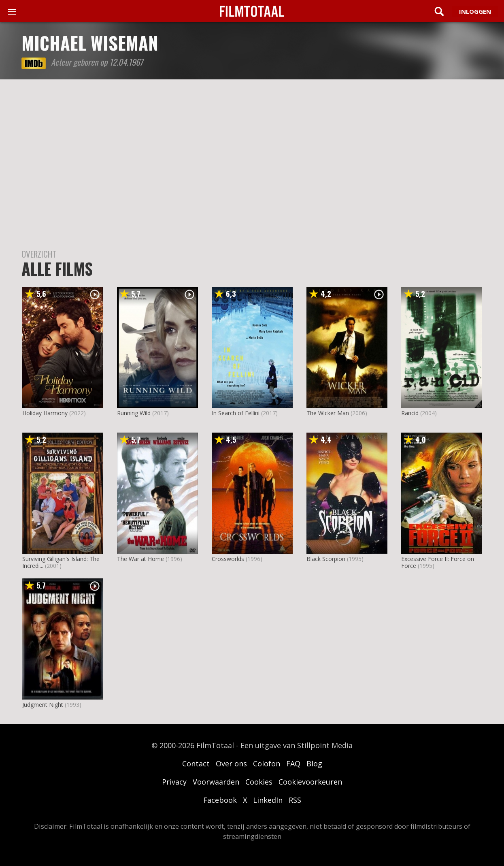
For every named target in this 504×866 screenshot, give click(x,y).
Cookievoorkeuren (310, 782)
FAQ (293, 764)
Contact (196, 764)
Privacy (174, 782)
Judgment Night (43, 705)
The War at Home (140, 559)
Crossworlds (228, 559)
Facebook (220, 800)
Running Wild (134, 413)
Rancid (410, 413)
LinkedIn (268, 800)
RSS (295, 800)
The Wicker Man (328, 413)
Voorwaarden (216, 782)
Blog (314, 764)
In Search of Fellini (236, 413)
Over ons (231, 764)
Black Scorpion (326, 559)
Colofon (267, 764)
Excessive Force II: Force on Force (438, 562)
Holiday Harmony (45, 413)
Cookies (259, 782)
